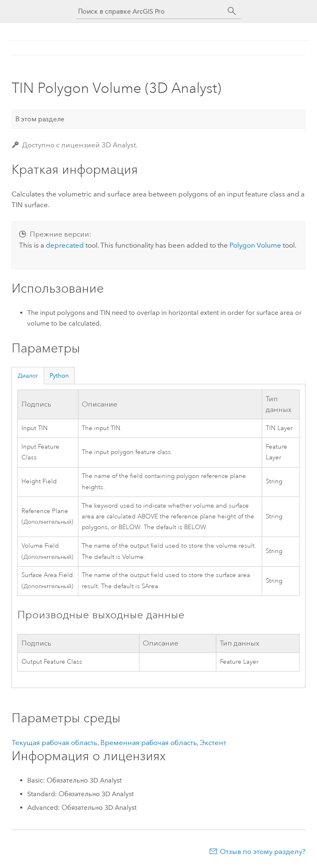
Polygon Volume (255, 245)
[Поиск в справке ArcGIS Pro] (150, 11)
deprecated (65, 245)
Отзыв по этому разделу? (263, 851)
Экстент (213, 743)
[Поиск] (232, 11)
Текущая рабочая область (54, 743)
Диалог (28, 376)
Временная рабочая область (149, 743)
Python (59, 376)
